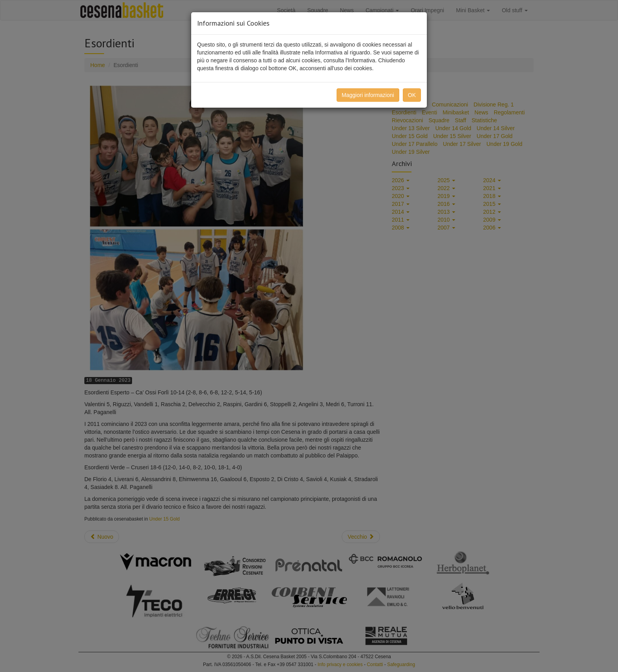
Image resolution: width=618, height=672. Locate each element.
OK (412, 95)
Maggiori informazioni (368, 95)
